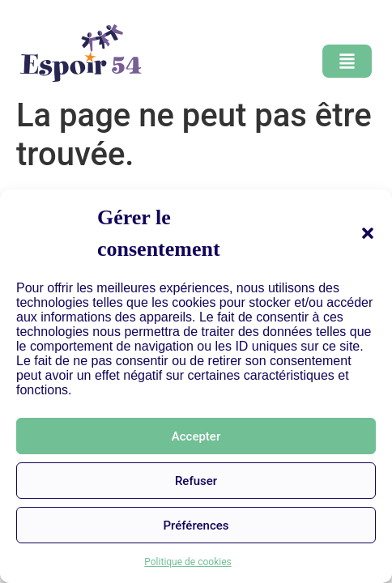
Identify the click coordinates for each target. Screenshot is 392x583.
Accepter (196, 436)
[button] (368, 233)
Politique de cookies (187, 562)
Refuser (196, 481)
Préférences (196, 526)
